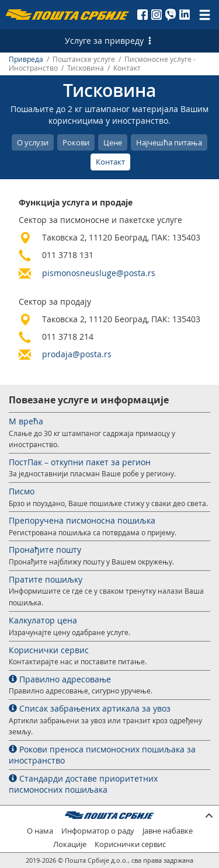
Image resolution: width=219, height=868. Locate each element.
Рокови (76, 142)
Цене (113, 142)
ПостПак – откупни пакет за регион (80, 462)
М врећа (26, 421)
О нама (40, 831)
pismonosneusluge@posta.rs (99, 273)
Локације (70, 844)
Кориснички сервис (49, 650)
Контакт (110, 162)
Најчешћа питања (169, 142)
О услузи (33, 142)
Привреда (26, 59)
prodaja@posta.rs (77, 354)
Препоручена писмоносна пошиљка (82, 520)
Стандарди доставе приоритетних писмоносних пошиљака (83, 784)
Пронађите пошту (45, 550)
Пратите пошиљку (46, 579)
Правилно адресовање (60, 679)
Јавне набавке (168, 831)
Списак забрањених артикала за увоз (90, 708)
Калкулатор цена (43, 620)
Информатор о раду (98, 831)
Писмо (22, 491)
